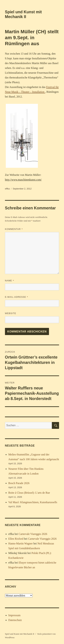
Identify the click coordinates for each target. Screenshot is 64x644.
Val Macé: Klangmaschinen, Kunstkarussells (33, 502)
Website (11, 313)
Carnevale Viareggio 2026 (33, 534)
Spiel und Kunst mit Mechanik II (20, 634)
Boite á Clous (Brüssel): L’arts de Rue (29, 493)
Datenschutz (15, 620)
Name (10, 281)
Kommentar (14, 229)
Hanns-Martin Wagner (21, 543)
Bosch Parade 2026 (19, 483)
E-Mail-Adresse (17, 297)
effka (7, 189)
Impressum (14, 615)
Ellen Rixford (16, 539)
